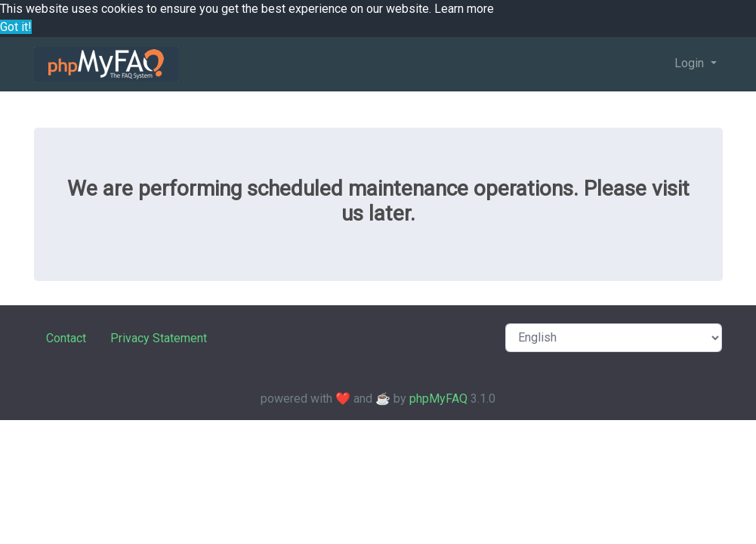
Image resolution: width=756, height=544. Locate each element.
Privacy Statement (159, 338)
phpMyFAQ (438, 399)
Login (691, 63)
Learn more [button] (464, 9)
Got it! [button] (16, 27)
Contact (66, 338)
